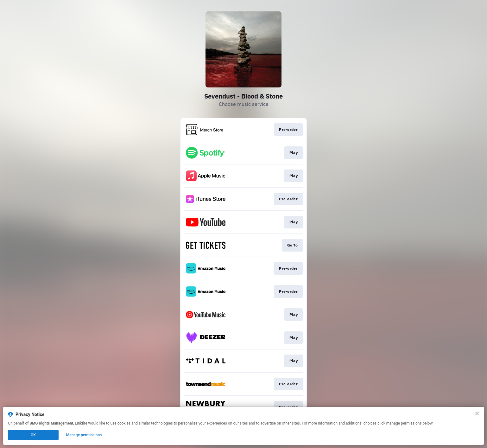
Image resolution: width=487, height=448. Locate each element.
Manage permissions (84, 435)
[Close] (477, 413)
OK (33, 435)
